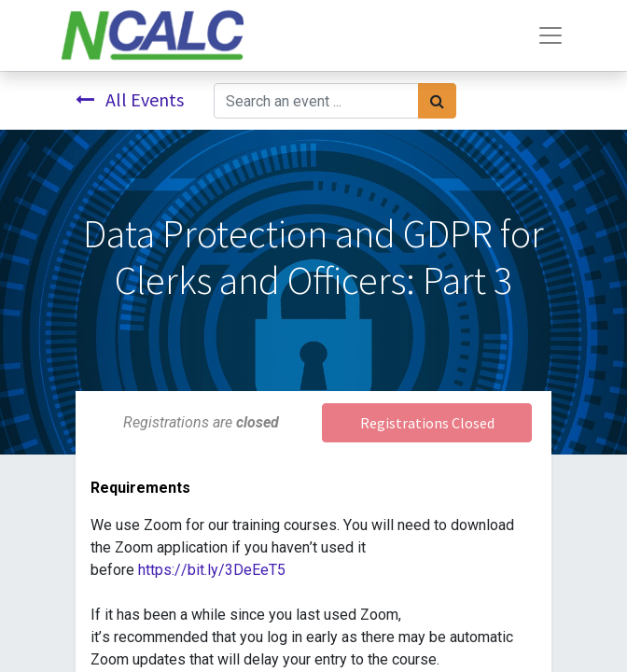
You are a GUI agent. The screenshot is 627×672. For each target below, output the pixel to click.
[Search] (437, 101)
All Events (130, 99)
